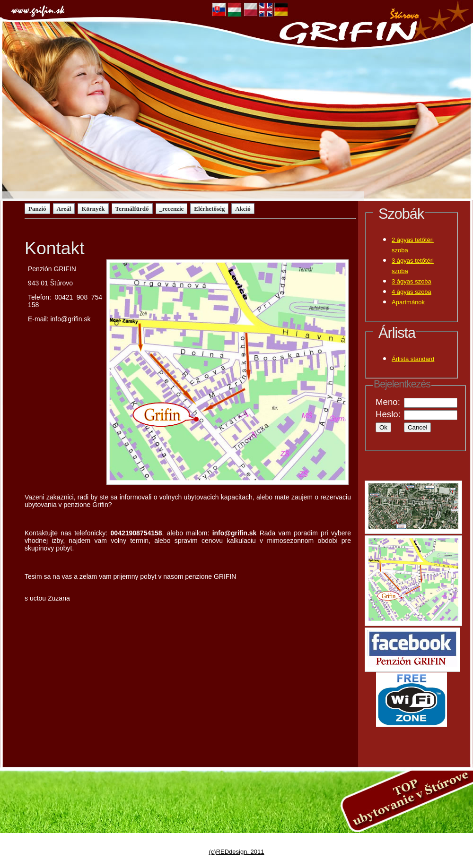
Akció (243, 209)
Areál (64, 209)
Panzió (37, 209)
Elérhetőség (209, 209)
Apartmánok (408, 302)
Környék (93, 209)
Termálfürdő (132, 209)
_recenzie (172, 209)
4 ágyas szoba (412, 292)
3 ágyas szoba (412, 281)
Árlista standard (413, 359)
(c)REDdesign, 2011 (236, 852)
